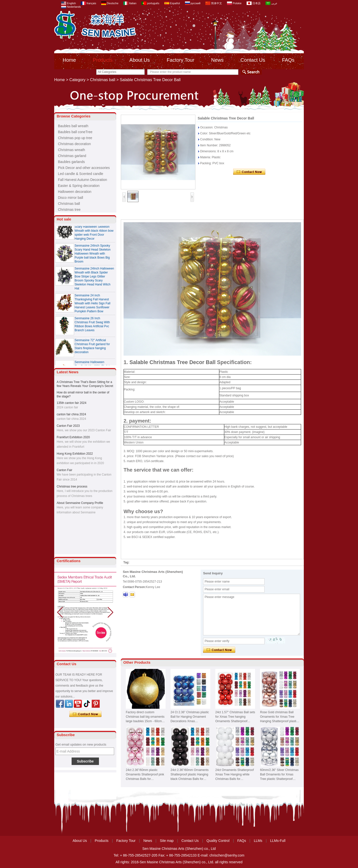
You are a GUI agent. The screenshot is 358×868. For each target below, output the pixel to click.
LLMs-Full (278, 841)
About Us (139, 60)
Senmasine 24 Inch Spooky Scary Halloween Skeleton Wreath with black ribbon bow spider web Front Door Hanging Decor (94, 234)
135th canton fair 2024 (71, 403)
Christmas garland (72, 156)
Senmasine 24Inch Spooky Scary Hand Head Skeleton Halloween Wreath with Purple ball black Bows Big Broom (93, 257)
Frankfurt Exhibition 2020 (73, 437)
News (217, 60)
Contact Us (253, 60)
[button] (111, 612)
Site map (167, 841)
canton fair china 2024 (71, 414)
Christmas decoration (74, 144)
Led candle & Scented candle (81, 174)
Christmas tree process (72, 487)
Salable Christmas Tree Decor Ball (173, 362)
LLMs (258, 841)
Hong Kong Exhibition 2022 (75, 454)
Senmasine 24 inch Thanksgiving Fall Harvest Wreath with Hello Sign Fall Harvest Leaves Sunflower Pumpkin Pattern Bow (92, 307)
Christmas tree (69, 210)
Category (77, 80)
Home (69, 60)
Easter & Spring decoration (79, 186)
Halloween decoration (75, 192)
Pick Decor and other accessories (84, 168)
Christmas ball (103, 80)
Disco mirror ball (70, 198)
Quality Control (218, 841)
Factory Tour (181, 60)
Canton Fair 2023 (68, 426)
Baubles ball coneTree (75, 132)
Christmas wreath (71, 150)
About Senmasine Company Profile (80, 503)
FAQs (288, 60)
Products (103, 60)
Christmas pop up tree (75, 138)
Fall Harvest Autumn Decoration (83, 180)
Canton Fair (65, 470)
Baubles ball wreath (73, 126)
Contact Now (85, 714)
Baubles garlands (71, 162)
